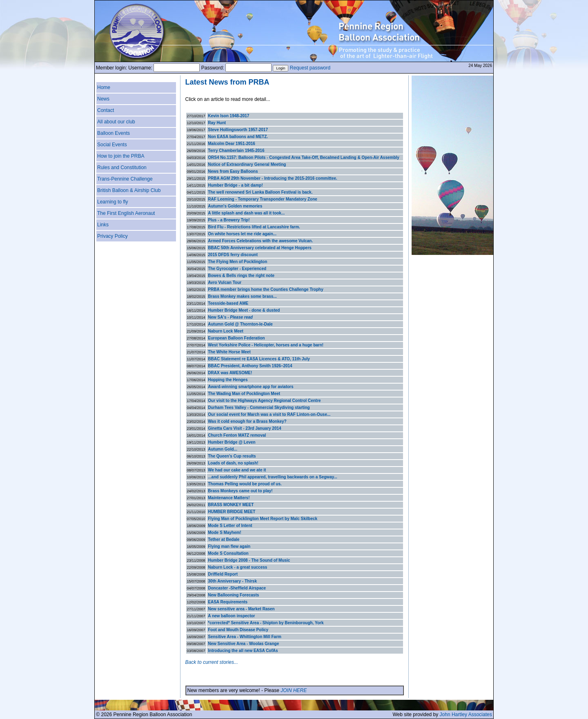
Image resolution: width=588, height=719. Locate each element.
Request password (310, 68)
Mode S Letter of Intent (230, 526)
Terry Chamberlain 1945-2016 (236, 151)
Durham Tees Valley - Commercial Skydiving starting (259, 408)
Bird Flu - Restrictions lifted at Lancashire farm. (254, 227)
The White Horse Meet (229, 352)
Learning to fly (112, 202)
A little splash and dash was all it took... (246, 213)
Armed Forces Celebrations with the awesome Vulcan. (260, 241)
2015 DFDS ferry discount (233, 255)
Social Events (112, 145)
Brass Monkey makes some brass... (242, 296)
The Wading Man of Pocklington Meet (244, 394)
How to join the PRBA (121, 156)
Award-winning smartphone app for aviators (251, 387)
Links (103, 225)
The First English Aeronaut (126, 213)
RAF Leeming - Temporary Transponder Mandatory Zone (263, 199)
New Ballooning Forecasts (233, 595)
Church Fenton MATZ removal (237, 435)
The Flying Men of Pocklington (237, 262)
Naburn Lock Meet (226, 331)
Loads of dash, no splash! (233, 463)
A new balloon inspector (231, 616)
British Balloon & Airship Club (129, 190)
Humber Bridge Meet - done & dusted (244, 310)
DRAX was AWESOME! (230, 373)
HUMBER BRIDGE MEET (232, 512)
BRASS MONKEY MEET (231, 505)
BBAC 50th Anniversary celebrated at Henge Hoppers (260, 248)
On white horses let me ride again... (242, 234)
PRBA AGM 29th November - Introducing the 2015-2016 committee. (273, 178)
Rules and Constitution (122, 167)
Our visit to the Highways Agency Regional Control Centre (264, 401)
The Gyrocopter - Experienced (237, 269)
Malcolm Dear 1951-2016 (232, 144)
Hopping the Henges (228, 380)
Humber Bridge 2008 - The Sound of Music (249, 560)
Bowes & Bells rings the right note (241, 276)
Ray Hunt (217, 123)
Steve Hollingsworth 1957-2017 (238, 130)
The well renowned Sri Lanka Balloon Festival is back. (260, 192)
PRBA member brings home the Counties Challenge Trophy (265, 289)
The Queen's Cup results (232, 456)
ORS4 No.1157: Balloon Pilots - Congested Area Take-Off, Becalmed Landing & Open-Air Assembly (304, 157)
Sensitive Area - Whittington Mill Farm (245, 637)
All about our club (116, 122)
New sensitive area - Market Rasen (241, 609)
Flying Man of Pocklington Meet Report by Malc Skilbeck (263, 519)
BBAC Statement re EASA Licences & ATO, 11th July (259, 359)
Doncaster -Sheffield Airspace (237, 588)
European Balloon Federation (236, 338)
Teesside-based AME (228, 303)
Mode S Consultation (228, 553)
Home (104, 87)
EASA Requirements (228, 602)
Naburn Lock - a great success (237, 567)
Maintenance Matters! (229, 498)
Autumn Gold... (223, 449)
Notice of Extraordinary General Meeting (247, 164)
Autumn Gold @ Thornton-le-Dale (240, 324)
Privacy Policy (112, 236)
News (103, 99)
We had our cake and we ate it (237, 470)
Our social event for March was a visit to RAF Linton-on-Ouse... (269, 414)
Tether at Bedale (224, 539)
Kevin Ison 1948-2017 (228, 116)
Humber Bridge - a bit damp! (235, 185)
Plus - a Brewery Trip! (229, 220)
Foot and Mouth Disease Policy (238, 630)
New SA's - (230, 317)
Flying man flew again (229, 546)
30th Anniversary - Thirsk (232, 581)
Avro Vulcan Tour (225, 282)
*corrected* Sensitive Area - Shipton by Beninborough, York (266, 623)
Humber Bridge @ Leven (232, 442)
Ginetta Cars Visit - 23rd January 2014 (244, 428)
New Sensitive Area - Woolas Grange (243, 644)
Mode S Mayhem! (225, 533)
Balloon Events (114, 133)
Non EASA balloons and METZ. (238, 137)
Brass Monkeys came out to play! (240, 491)
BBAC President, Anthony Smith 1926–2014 (250, 366)
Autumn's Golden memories (235, 206)
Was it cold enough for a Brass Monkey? (247, 421)
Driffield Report (223, 574)
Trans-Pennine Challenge (125, 179)
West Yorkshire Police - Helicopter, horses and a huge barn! (266, 345)
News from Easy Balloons (233, 171)
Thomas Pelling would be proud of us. (245, 484)
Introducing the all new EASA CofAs (243, 651)
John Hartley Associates (466, 715)
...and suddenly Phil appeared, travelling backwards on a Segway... (273, 477)
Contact (106, 110)
